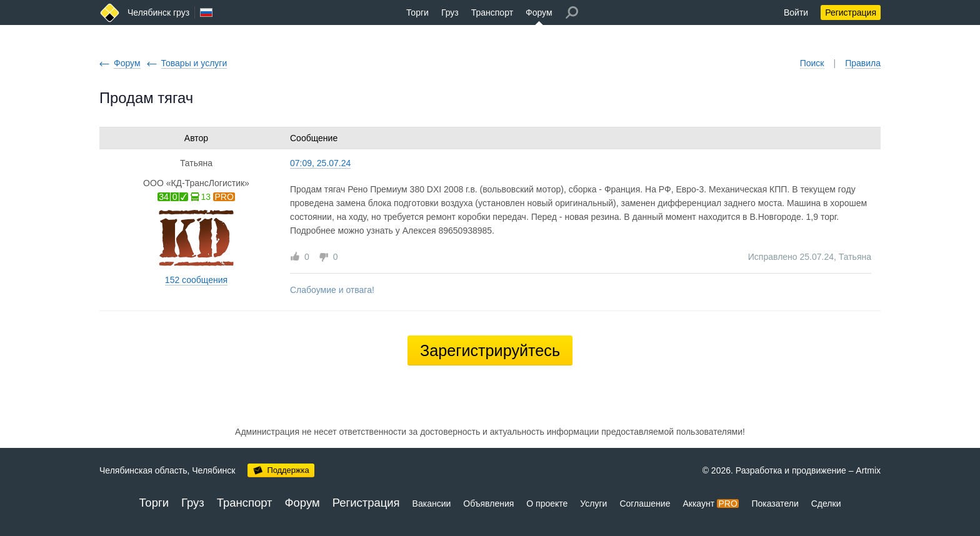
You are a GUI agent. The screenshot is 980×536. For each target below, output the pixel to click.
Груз (450, 12)
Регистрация (851, 12)
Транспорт (492, 12)
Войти (796, 12)
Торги (417, 12)
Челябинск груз (158, 12)
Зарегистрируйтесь (490, 350)
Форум (539, 12)
